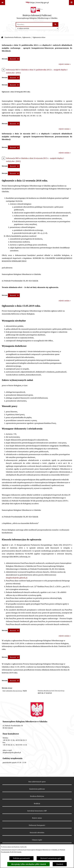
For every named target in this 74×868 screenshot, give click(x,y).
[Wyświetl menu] (71, 3)
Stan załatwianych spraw (37, 782)
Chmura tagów (37, 840)
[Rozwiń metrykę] (14, 59)
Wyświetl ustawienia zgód (51, 858)
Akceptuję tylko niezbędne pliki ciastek (28, 864)
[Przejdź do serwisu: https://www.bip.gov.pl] (37, 2)
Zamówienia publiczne (37, 789)
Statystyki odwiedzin (37, 833)
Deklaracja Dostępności (37, 825)
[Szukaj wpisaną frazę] (56, 24)
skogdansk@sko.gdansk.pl (17, 578)
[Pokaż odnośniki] (3, 3)
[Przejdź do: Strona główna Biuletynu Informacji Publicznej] (2, 37)
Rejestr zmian (37, 818)
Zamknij (60, 864)
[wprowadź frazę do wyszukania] (34, 24)
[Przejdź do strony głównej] (37, 14)
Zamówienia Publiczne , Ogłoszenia (18, 37)
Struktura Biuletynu (37, 796)
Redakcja (37, 803)
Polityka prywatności (21, 858)
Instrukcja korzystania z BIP (37, 811)
